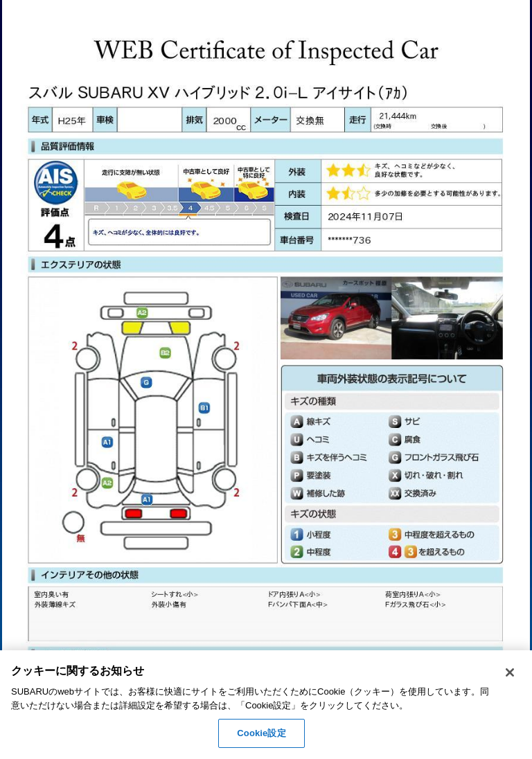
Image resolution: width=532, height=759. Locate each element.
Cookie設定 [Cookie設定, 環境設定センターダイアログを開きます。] (261, 733)
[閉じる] (510, 672)
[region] (266, 705)
